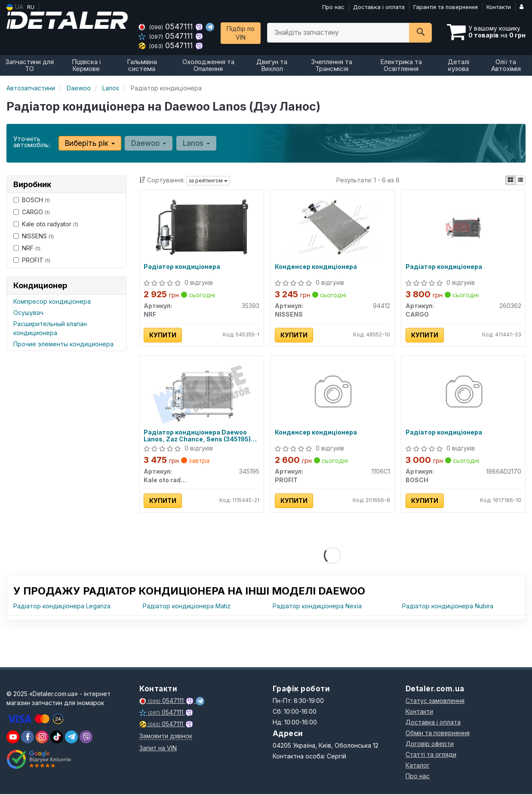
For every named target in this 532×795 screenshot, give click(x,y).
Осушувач (28, 313)
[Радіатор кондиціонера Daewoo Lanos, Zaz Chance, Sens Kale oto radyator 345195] (202, 393)
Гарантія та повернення (446, 7)
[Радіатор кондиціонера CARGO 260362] (463, 227)
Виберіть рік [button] (90, 143)
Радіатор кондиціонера (182, 267)
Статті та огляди (431, 755)
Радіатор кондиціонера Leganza (62, 607)
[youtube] (13, 738)
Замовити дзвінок (166, 737)
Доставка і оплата (379, 7)
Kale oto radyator (46, 224)
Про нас (333, 7)
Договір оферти (430, 744)
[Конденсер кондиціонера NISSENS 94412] (332, 227)
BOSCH (32, 200)
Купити (163, 335)
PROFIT (32, 260)
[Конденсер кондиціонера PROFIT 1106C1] (332, 393)
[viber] (28, 738)
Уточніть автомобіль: (32, 142)
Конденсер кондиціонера (316, 267)
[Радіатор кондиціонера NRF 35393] (202, 227)
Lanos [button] (196, 143)
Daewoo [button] (149, 143)
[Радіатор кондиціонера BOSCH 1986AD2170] (463, 393)
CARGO (32, 212)
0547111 (167, 26)
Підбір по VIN (241, 33)
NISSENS (34, 236)
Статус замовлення (435, 701)
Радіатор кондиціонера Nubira (448, 607)
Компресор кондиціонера (52, 301)
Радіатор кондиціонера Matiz (187, 607)
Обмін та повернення (438, 734)
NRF (27, 248)
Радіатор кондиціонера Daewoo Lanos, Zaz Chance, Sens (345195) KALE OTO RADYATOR (198, 436)
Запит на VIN (158, 749)
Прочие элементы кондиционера (63, 344)
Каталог (418, 766)
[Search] (420, 33)
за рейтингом (208, 180)
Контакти (499, 7)
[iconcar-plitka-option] (510, 180)
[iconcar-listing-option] (520, 180)
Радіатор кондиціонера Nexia (317, 607)
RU (31, 7)
